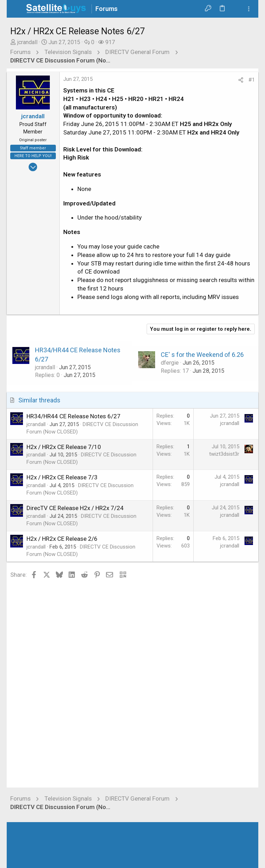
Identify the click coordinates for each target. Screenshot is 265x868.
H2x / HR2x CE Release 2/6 (62, 539)
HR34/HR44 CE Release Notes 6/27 (73, 416)
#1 (252, 80)
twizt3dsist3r (224, 454)
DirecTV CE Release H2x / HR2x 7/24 (75, 508)
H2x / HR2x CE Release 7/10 (64, 447)
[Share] (241, 80)
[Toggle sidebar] (249, 9)
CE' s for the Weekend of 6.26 (202, 355)
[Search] (236, 9)
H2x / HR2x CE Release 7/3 (62, 477)
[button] (17, 9)
